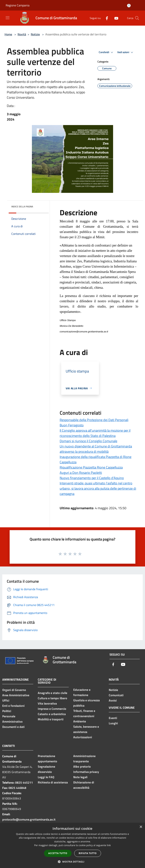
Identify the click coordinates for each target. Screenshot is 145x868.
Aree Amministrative (16, 695)
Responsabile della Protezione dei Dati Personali (94, 420)
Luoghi (113, 723)
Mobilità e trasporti (51, 719)
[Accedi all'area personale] (129, 6)
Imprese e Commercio (52, 709)
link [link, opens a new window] (109, 845)
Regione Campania (18, 5)
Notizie (35, 34)
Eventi (113, 718)
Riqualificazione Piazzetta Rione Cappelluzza (91, 467)
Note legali (80, 777)
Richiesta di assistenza (53, 782)
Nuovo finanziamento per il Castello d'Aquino (92, 478)
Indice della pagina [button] (22, 207)
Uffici (6, 700)
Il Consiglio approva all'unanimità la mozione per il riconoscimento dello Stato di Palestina (95, 433)
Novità (22, 34)
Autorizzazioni (83, 737)
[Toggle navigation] (8, 18)
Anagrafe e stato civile (52, 693)
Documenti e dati (13, 727)
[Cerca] (137, 18)
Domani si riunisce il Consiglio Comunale (88, 441)
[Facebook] (105, 18)
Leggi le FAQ (46, 777)
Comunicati (116, 695)
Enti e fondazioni (13, 706)
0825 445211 (24, 782)
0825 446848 (17, 788)
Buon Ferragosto (72, 425)
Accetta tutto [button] (58, 853)
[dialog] (72, 845)
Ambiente (80, 721)
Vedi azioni (126, 52)
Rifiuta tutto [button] (88, 853)
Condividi (106, 52)
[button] (72, 862)
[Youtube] (115, 18)
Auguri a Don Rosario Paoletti (81, 473)
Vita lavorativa (47, 703)
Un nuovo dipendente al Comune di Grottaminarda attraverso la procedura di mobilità (96, 449)
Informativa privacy (86, 772)
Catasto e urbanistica (52, 714)
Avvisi (113, 700)
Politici (7, 711)
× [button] (141, 827)
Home (8, 34)
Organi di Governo (14, 690)
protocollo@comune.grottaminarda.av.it (29, 819)
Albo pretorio (82, 766)
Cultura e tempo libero (52, 698)
